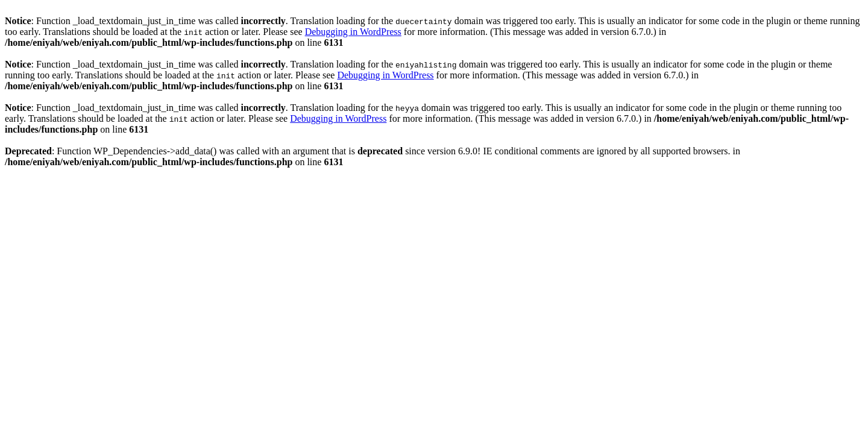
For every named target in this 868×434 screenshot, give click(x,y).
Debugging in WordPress (353, 32)
